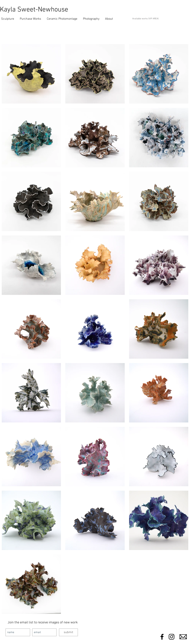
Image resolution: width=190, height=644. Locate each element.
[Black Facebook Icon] (162, 637)
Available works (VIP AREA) (145, 19)
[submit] (68, 632)
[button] (30, 19)
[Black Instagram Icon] (172, 637)
